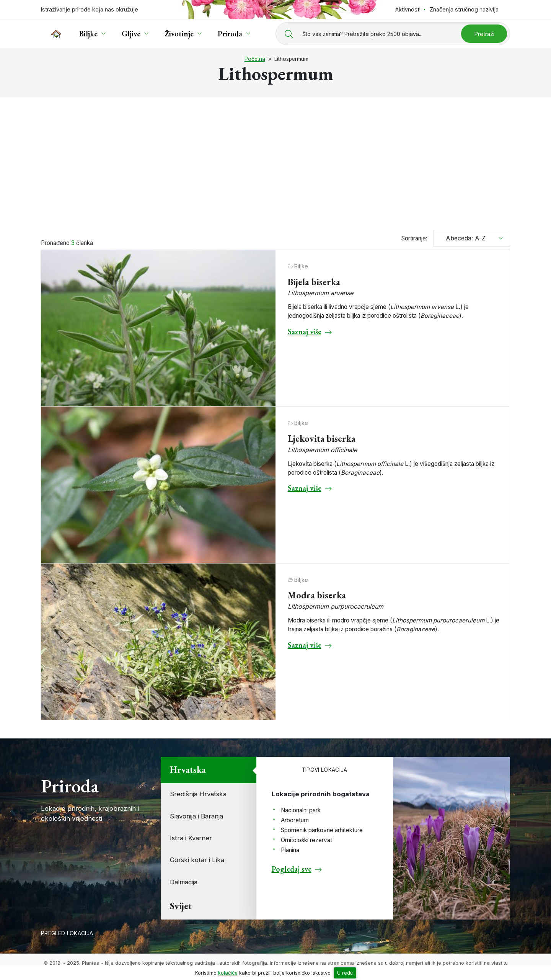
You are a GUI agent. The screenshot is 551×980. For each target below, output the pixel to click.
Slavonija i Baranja (196, 816)
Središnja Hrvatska (198, 794)
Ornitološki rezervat (306, 840)
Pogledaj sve (292, 869)
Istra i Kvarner (191, 838)
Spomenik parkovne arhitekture (322, 830)
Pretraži (484, 34)
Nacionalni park (301, 810)
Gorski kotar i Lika (197, 860)
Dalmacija (184, 882)
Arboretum (295, 820)
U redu (345, 973)
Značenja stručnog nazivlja (464, 9)
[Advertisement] (275, 160)
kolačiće (228, 973)
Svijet (181, 906)
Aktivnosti (408, 9)
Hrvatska (188, 770)
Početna (255, 59)
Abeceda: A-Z (463, 238)
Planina (290, 850)
